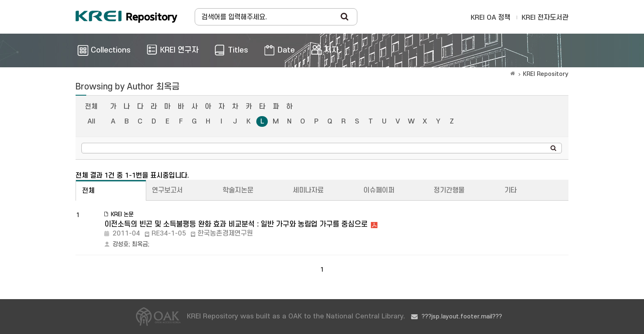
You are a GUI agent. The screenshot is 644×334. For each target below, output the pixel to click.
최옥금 (140, 244)
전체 (91, 107)
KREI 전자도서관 (545, 18)
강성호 (121, 244)
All (91, 121)
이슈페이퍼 (379, 190)
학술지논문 (238, 190)
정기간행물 (449, 190)
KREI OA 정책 (491, 18)
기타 (511, 190)
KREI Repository (546, 74)
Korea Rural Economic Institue (126, 17)
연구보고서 (167, 190)
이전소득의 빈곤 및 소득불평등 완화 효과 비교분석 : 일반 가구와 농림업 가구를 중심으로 (236, 224)
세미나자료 (308, 190)
